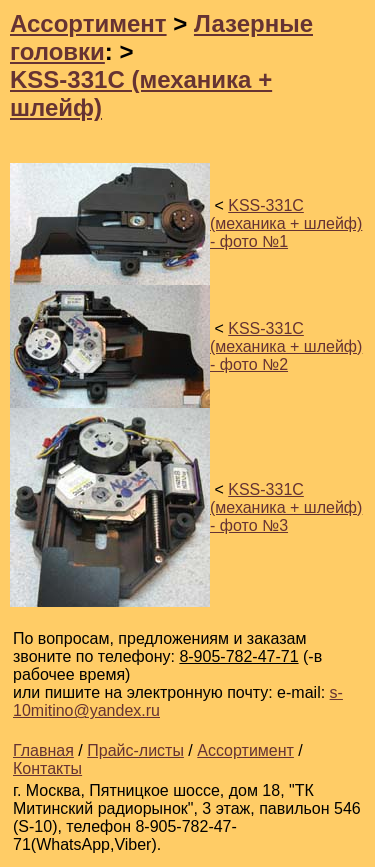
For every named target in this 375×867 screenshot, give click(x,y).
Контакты (47, 768)
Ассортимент (88, 23)
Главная (43, 750)
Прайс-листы (135, 750)
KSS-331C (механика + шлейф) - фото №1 (286, 223)
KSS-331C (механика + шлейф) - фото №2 (286, 346)
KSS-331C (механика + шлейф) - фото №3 (286, 507)
